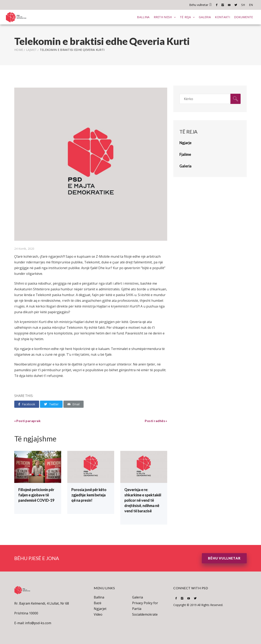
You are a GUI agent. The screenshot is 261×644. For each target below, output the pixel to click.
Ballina (143, 17)
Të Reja (185, 17)
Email (74, 404)
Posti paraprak (28, 421)
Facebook (217, 5)
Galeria (205, 17)
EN (251, 5)
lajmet (32, 50)
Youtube (229, 5)
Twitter (236, 5)
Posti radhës (155, 421)
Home (19, 50)
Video (98, 614)
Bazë (98, 603)
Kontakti (222, 17)
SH (243, 5)
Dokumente (243, 17)
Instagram (223, 5)
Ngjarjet (100, 608)
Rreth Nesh (163, 17)
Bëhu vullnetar (201, 5)
